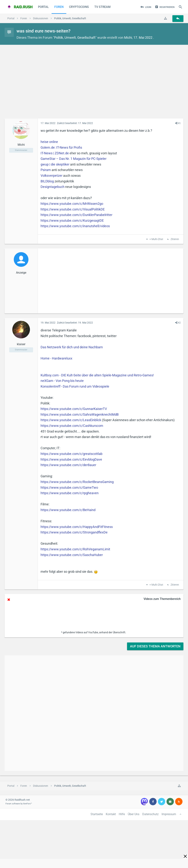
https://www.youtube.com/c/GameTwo (69, 487)
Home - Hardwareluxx (56, 358)
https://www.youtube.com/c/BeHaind (68, 510)
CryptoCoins (79, 7)
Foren (59, 7)
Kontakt (111, 814)
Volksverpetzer (51, 176)
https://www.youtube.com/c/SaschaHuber (72, 555)
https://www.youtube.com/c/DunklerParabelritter (76, 215)
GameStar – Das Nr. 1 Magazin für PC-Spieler (74, 159)
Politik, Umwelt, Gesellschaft (75, 38)
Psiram (46, 170)
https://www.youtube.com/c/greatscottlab (72, 454)
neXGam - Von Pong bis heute (62, 381)
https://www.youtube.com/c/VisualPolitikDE (73, 209)
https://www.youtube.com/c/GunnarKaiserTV (74, 409)
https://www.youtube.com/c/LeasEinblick (71, 420)
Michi (128, 38)
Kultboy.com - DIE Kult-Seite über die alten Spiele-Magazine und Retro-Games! (97, 375)
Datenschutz (150, 814)
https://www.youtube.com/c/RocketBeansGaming (77, 482)
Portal (43, 7)
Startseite (97, 814)
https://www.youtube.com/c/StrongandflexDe (74, 532)
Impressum (169, 814)
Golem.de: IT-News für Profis (61, 147)
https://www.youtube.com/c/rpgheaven (70, 493)
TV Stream (102, 7)
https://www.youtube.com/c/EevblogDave (71, 459)
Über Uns (134, 814)
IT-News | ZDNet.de (55, 153)
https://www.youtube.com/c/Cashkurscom (72, 426)
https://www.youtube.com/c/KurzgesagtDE (72, 220)
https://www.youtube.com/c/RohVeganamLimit (75, 549)
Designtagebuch (53, 187)
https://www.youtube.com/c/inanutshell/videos (75, 226)
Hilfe (122, 814)
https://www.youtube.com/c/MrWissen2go (72, 204)
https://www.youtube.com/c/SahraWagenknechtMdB (80, 414)
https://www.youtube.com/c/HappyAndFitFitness (77, 527)
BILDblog (47, 181)
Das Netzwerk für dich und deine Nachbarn (72, 347)
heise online (49, 142)
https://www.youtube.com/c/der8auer (68, 465)
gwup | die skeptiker (55, 164)
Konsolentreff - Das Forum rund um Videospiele (75, 386)
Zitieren (175, 239)
